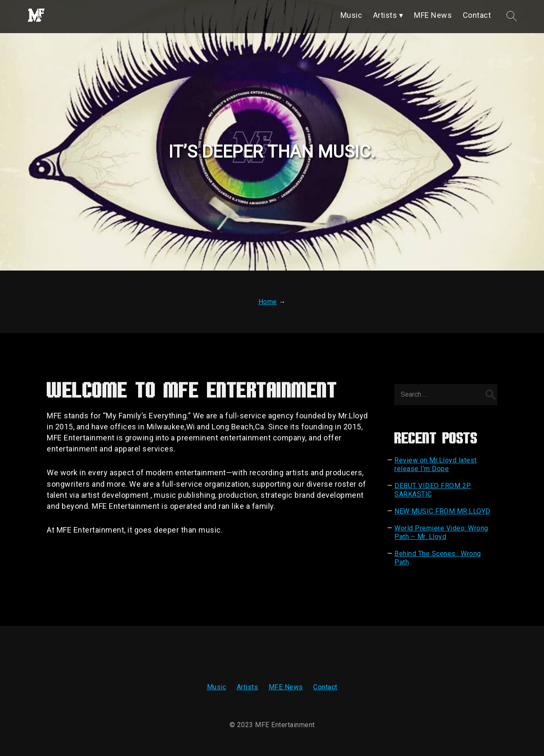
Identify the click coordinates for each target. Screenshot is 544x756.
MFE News (286, 687)
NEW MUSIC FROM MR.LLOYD (442, 511)
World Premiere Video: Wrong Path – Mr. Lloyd (441, 532)
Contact (325, 687)
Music (217, 687)
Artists (248, 687)
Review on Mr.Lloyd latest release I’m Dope (436, 464)
